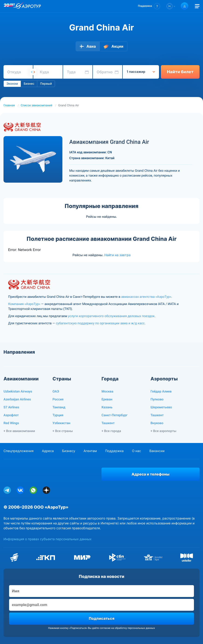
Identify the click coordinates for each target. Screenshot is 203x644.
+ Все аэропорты (164, 431)
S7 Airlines (11, 407)
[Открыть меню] (197, 6)
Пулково (157, 399)
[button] (149, 6)
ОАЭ (56, 392)
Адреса (48, 451)
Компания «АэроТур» (24, 304)
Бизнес (29, 84)
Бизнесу (69, 451)
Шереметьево (161, 407)
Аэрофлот (11, 415)
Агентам (90, 451)
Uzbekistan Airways (18, 392)
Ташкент (108, 423)
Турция (58, 415)
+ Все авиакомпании (19, 431)
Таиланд (59, 407)
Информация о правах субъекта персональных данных (47, 539)
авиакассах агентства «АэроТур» (146, 297)
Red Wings (11, 423)
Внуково (157, 423)
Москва (107, 392)
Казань (107, 407)
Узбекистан (62, 423)
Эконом (12, 84)
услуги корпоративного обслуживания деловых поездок (111, 316)
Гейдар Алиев (161, 392)
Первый (46, 84)
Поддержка (114, 451)
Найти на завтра (117, 255)
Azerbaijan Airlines (17, 399)
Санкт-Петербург (115, 415)
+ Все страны (63, 431)
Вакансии (157, 451)
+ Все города (111, 431)
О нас (136, 451)
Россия (58, 399)
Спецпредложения (19, 451)
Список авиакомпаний (37, 106)
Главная (9, 106)
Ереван (107, 399)
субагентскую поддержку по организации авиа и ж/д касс (100, 323)
